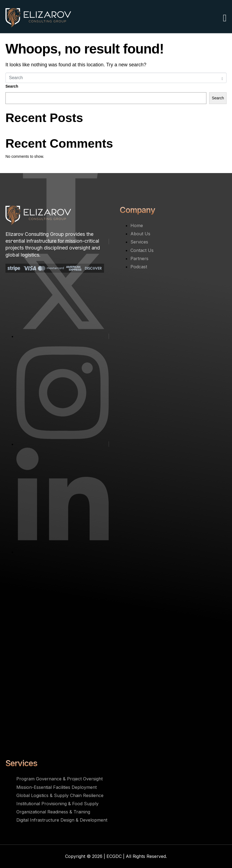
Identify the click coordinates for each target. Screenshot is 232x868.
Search (12, 86)
